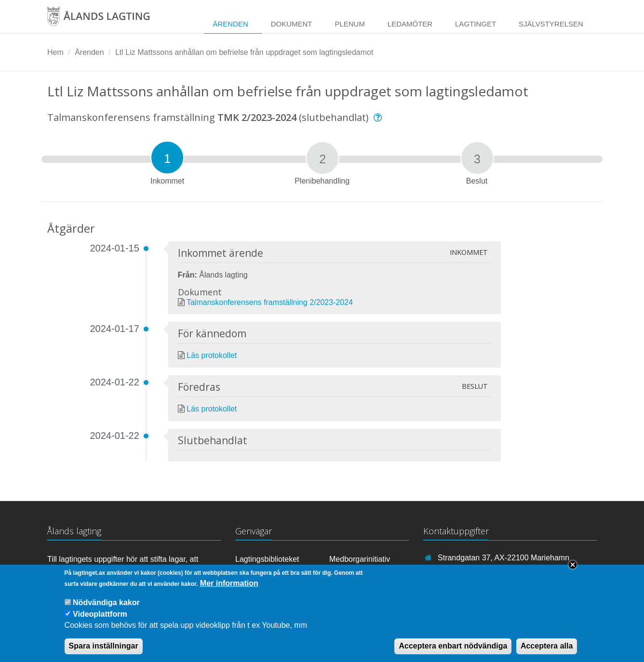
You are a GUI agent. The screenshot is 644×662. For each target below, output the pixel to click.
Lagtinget (476, 24)
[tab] (167, 158)
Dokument (292, 24)
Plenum (350, 24)
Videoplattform (100, 622)
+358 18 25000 (463, 572)
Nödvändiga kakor (106, 610)
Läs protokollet (212, 355)
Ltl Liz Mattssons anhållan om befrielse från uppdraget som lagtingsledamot (244, 52)
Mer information (229, 591)
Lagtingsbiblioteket (267, 559)
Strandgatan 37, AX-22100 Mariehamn (503, 558)
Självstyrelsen (551, 24)
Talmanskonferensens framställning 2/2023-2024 (270, 302)
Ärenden (230, 24)
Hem (55, 52)
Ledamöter (410, 24)
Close (573, 572)
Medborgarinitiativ (360, 559)
